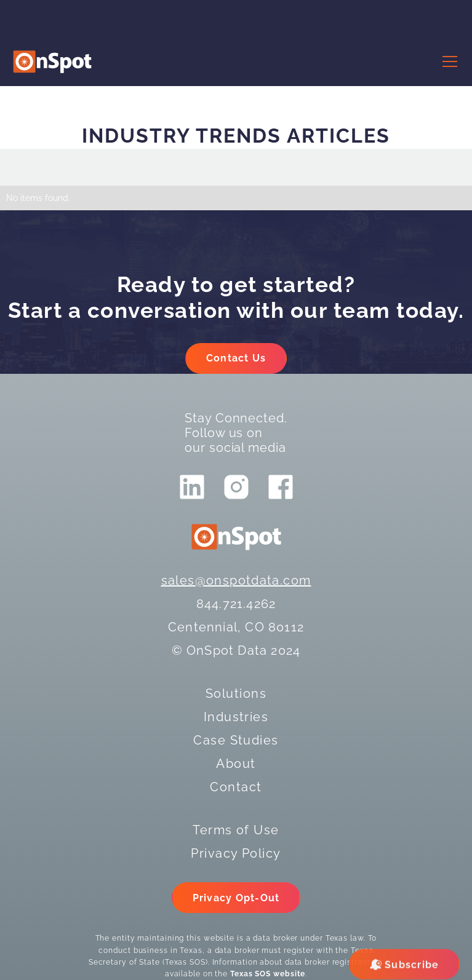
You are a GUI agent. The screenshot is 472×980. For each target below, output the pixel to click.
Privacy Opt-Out (236, 898)
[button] (447, 61)
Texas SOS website (268, 974)
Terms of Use (236, 830)
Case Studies (236, 740)
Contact (236, 787)
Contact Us (236, 358)
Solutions (236, 694)
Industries (236, 717)
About (236, 764)
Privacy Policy (236, 853)
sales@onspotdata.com (236, 580)
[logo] (52, 62)
